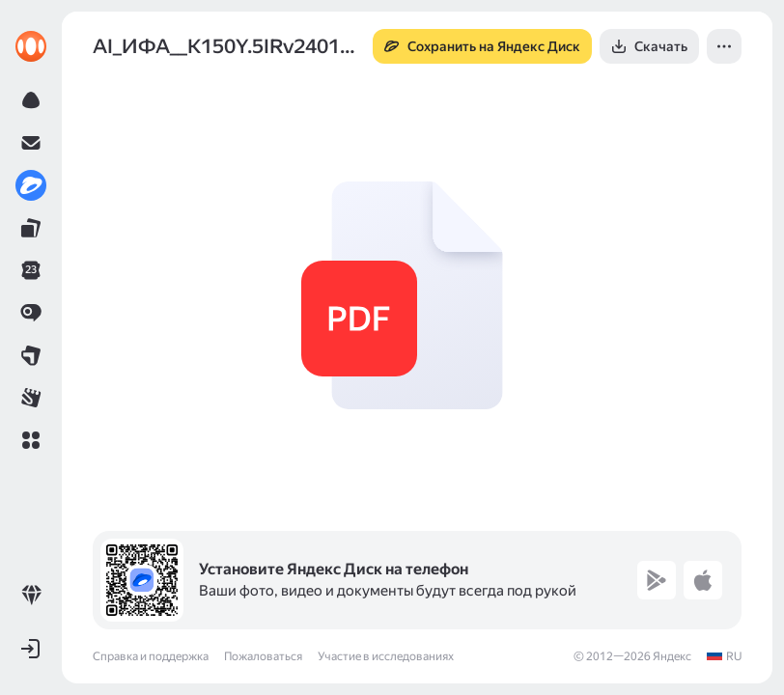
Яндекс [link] (672, 656)
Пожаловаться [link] (263, 656)
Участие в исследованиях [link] (386, 656)
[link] (31, 46)
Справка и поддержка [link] (151, 656)
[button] (31, 440)
